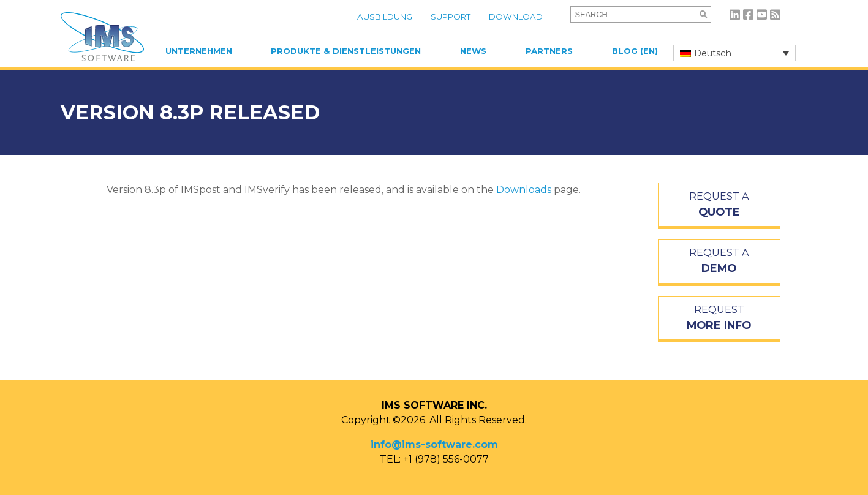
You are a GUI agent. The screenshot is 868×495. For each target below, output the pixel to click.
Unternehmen (199, 51)
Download (516, 17)
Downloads (524, 190)
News (473, 51)
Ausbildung (385, 17)
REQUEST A (719, 205)
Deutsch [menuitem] (713, 53)
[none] (734, 53)
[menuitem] (734, 53)
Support (451, 17)
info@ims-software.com (434, 444)
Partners (549, 51)
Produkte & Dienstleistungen (346, 51)
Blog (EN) (635, 51)
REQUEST (719, 319)
